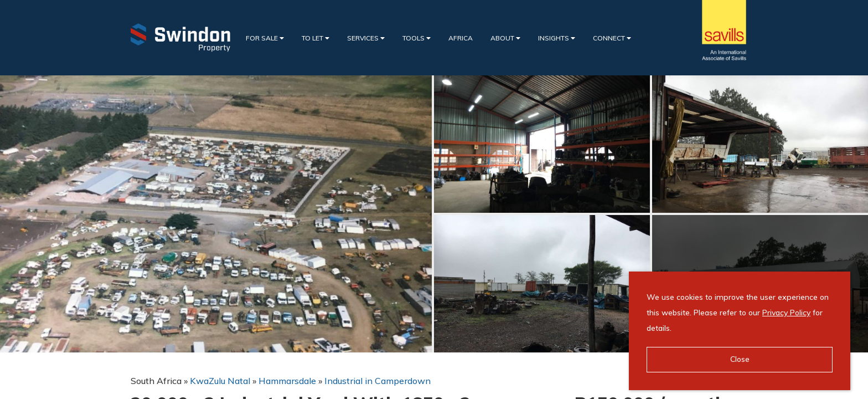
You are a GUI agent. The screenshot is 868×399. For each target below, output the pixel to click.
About (505, 38)
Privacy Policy (786, 313)
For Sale (265, 38)
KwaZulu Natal (220, 381)
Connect (612, 38)
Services (366, 38)
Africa (461, 38)
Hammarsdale (287, 381)
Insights (557, 38)
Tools (417, 38)
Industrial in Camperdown (378, 381)
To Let (316, 38)
